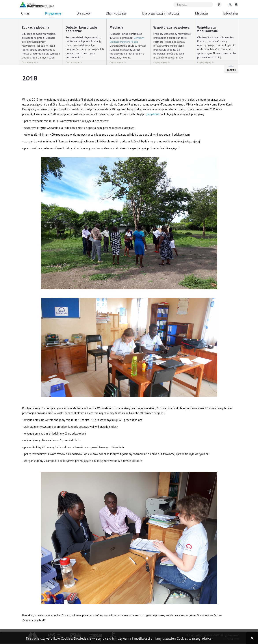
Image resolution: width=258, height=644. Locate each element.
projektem (153, 114)
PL (230, 4)
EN (236, 4)
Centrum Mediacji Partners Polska (127, 40)
